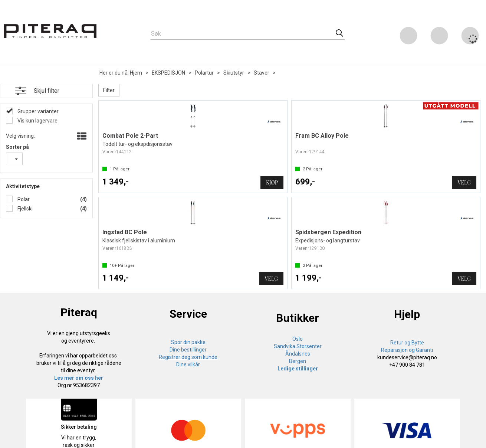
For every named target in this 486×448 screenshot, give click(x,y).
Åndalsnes (298, 354)
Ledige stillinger (298, 369)
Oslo (298, 339)
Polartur (204, 73)
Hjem (136, 73)
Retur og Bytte (407, 343)
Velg (464, 182)
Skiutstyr (234, 73)
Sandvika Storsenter (298, 346)
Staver (262, 73)
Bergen (298, 361)
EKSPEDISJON (168, 73)
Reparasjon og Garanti (407, 350)
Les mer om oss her (79, 378)
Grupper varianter (37, 111)
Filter (109, 90)
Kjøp (272, 182)
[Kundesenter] (408, 36)
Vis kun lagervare (37, 121)
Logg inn (439, 37)
